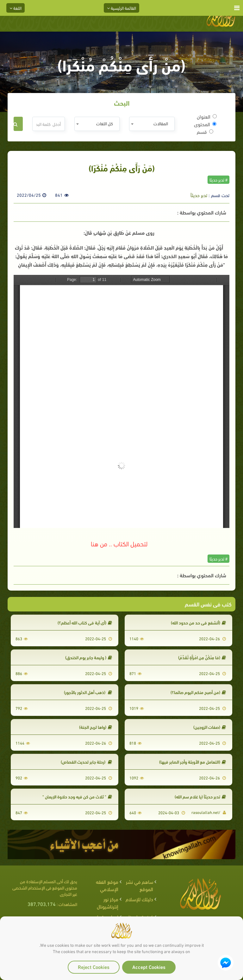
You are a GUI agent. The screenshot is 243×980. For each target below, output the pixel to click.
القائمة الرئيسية (121, 8)
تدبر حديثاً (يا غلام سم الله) (200, 796)
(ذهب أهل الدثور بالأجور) (88, 692)
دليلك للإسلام (139, 899)
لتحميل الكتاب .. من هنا (119, 543)
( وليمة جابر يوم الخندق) (89, 657)
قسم (205, 132)
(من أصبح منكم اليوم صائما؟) (198, 692)
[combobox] (152, 124)
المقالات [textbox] (161, 123)
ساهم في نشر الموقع (140, 885)
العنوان (207, 116)
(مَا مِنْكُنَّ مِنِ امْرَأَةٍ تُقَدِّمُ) (202, 657)
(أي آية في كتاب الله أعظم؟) (85, 622)
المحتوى (205, 124)
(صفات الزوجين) (210, 727)
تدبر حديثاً (199, 195)
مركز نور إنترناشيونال (108, 902)
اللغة (16, 8)
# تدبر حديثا (218, 180)
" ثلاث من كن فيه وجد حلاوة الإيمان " (77, 796)
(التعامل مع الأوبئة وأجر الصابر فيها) (193, 762)
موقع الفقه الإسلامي (107, 885)
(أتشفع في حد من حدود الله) (198, 622)
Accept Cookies (149, 967)
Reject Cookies (94, 967)
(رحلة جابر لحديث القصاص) (86, 762)
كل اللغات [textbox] (105, 123)
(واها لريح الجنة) (96, 727)
